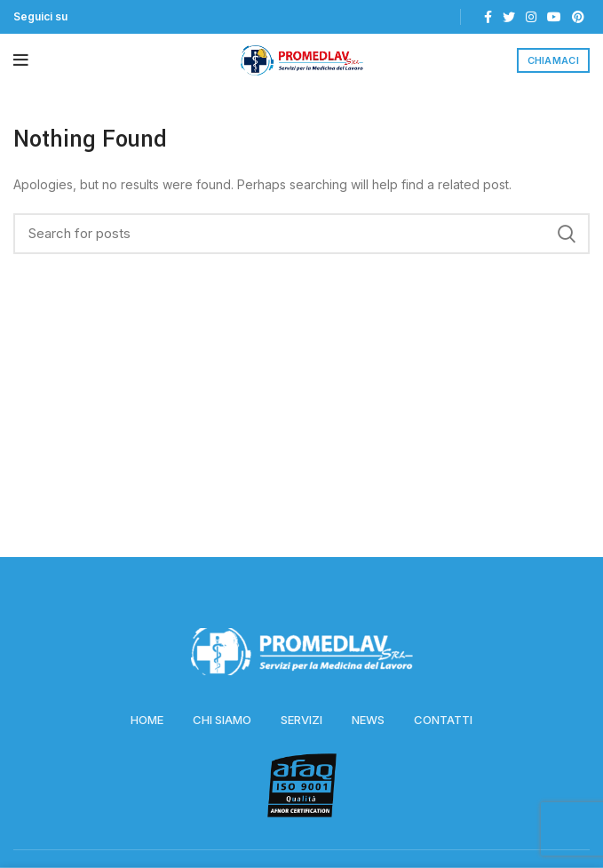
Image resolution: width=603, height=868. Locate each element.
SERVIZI (301, 720)
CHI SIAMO (222, 720)
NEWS (368, 720)
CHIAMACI (553, 60)
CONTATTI (443, 720)
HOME (147, 720)
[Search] (301, 234)
